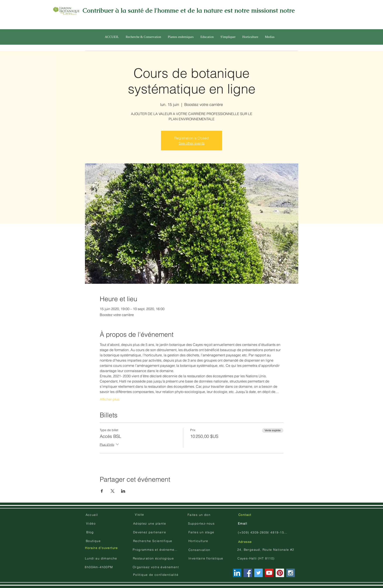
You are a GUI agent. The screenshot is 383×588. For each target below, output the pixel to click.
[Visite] (140, 515)
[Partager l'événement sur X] (113, 491)
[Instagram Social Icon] (291, 573)
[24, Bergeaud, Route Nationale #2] (266, 550)
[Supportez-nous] (202, 523)
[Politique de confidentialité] (156, 575)
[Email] (243, 523)
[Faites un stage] (202, 532)
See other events (192, 143)
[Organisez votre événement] (156, 567)
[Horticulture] (199, 541)
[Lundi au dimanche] (102, 558)
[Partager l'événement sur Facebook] (102, 491)
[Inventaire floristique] (206, 558)
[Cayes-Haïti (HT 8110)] (257, 558)
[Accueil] (92, 515)
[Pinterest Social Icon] (280, 573)
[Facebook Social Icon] (248, 573)
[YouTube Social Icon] (269, 573)
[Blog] (91, 532)
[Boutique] (94, 541)
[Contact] (245, 515)
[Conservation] (200, 550)
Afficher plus (110, 399)
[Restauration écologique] (154, 558)
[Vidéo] (91, 523)
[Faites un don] (199, 515)
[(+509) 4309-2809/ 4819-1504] (263, 532)
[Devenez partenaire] (150, 532)
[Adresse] (245, 542)
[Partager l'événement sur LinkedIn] (123, 491)
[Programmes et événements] (156, 550)
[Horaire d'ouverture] (102, 548)
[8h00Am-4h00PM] (99, 567)
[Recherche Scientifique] (153, 541)
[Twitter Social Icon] (258, 573)
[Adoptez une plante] (150, 523)
